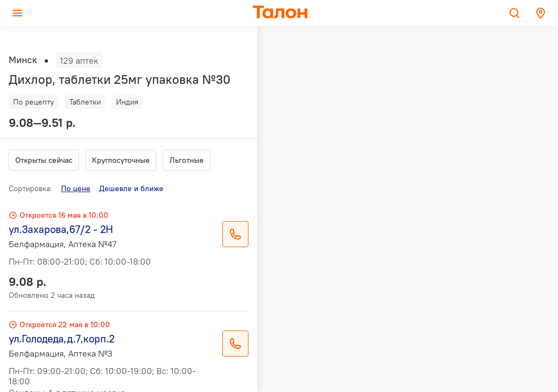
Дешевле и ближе (131, 188)
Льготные (187, 160)
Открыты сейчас (44, 160)
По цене (76, 188)
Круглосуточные (121, 160)
